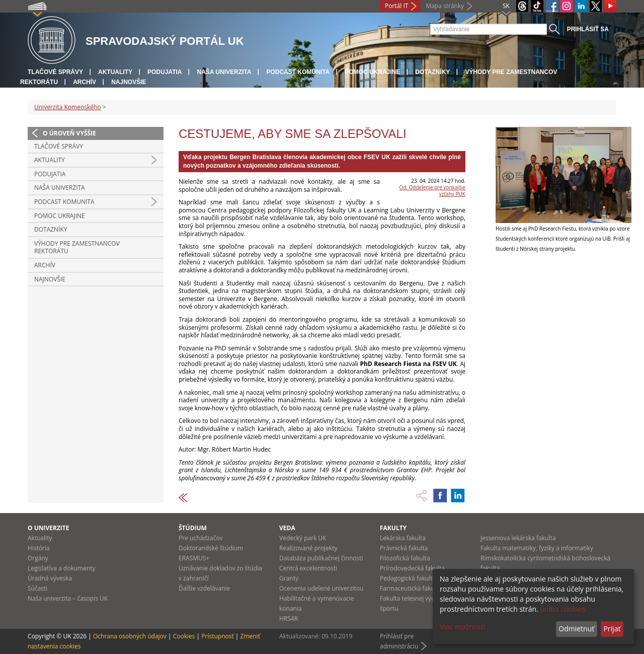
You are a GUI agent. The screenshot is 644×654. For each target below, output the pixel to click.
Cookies (184, 636)
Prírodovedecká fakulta (412, 568)
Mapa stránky (445, 6)
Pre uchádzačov (201, 538)
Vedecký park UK (303, 538)
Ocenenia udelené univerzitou (321, 588)
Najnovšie (129, 82)
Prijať (612, 629)
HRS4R (289, 619)
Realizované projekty (308, 548)
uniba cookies (562, 609)
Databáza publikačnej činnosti (321, 558)
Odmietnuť (576, 629)
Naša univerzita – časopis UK (68, 598)
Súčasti (37, 588)
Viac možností (462, 627)
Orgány (38, 558)
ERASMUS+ (194, 558)
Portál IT (396, 6)
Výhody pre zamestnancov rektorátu (77, 247)
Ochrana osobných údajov (130, 636)
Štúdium (193, 528)
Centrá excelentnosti (308, 568)
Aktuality (115, 72)
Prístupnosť (217, 636)
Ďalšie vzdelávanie (204, 588)
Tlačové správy (55, 72)
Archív (85, 82)
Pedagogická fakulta (408, 578)
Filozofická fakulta (405, 558)
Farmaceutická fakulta (411, 588)
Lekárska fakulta (403, 538)
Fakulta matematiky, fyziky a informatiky (537, 548)
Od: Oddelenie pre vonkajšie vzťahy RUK (432, 191)
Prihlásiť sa (588, 29)
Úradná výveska (50, 578)
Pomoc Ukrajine (372, 72)
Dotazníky (432, 72)
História (39, 548)
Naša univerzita (224, 72)
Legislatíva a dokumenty (62, 568)
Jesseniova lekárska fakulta (518, 538)
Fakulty (393, 528)
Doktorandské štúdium (211, 548)
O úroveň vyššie (69, 133)
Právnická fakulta (404, 548)
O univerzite (49, 528)
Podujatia (165, 72)
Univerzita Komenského (68, 107)
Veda (287, 528)
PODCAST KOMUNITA (298, 72)
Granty (289, 578)
